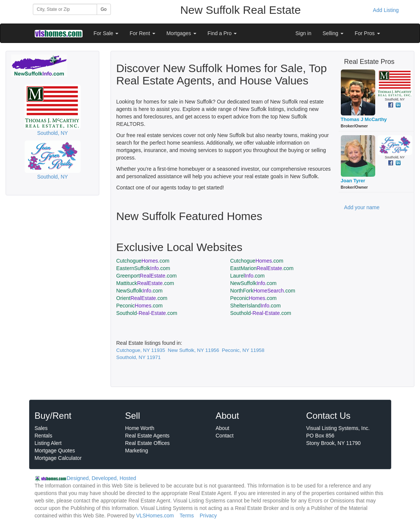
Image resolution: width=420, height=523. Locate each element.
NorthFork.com (262, 291)
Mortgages (181, 33)
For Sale (106, 33)
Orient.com (142, 298)
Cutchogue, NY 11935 (141, 350)
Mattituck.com (145, 283)
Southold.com (147, 313)
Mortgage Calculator (58, 458)
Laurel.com (247, 276)
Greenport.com (146, 276)
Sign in (303, 33)
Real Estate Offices (147, 443)
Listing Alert (48, 443)
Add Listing (386, 10)
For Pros (367, 33)
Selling (333, 33)
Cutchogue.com (143, 261)
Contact (225, 436)
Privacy (208, 516)
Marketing (136, 451)
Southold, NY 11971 (138, 357)
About (223, 428)
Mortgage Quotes (55, 451)
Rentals (43, 436)
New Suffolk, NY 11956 (194, 350)
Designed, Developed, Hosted (102, 478)
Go (104, 9)
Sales (41, 428)
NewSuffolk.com (253, 283)
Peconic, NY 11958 (243, 350)
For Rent (142, 33)
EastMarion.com (262, 268)
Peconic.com (253, 298)
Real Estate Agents (147, 436)
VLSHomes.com (155, 516)
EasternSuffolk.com (143, 268)
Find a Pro (222, 33)
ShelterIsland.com (255, 306)
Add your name (362, 207)
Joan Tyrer (353, 181)
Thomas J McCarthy (364, 119)
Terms (187, 516)
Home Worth (140, 428)
